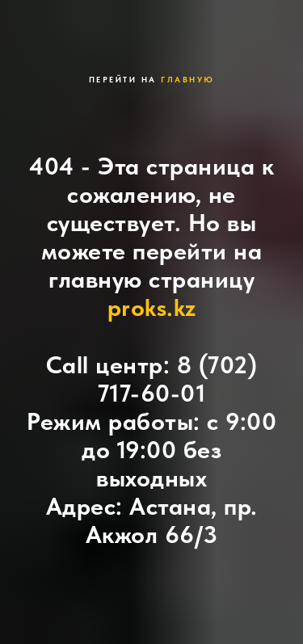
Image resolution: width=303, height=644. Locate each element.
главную (188, 79)
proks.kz (152, 307)
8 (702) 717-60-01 (178, 379)
